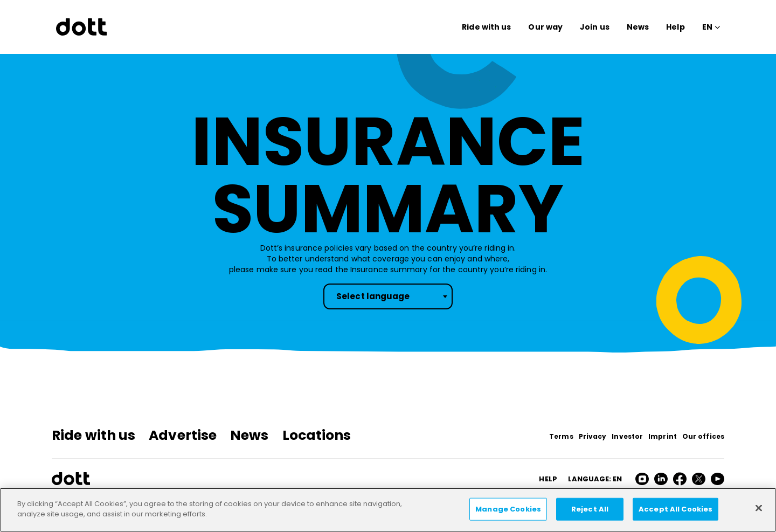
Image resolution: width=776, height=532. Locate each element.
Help (675, 27)
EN (707, 27)
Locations (317, 435)
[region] (388, 510)
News (638, 27)
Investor (627, 436)
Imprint (663, 436)
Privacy (593, 436)
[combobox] (388, 296)
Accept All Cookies (675, 509)
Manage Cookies (508, 509)
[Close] (759, 508)
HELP (548, 479)
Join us (595, 27)
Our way (545, 27)
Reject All (590, 509)
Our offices (703, 436)
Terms (561, 436)
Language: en (595, 479)
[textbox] (388, 296)
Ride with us (486, 27)
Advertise (183, 435)
